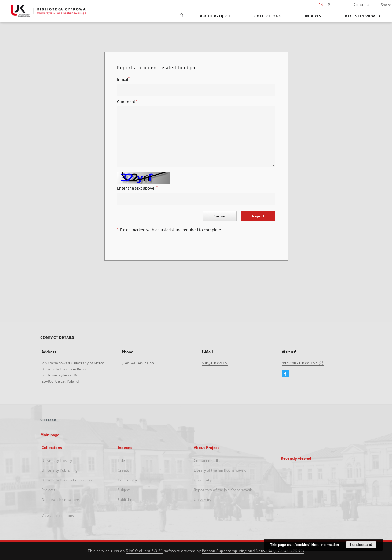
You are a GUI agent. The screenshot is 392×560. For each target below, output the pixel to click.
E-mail (123, 79)
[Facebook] (285, 374)
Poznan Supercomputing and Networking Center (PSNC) (253, 551)
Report (258, 216)
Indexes (313, 16)
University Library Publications (68, 480)
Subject (124, 490)
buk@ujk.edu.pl (215, 363)
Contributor (128, 480)
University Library (57, 460)
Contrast (361, 4)
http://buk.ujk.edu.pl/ (303, 363)
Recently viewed (363, 16)
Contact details (207, 460)
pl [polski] (330, 5)
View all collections (58, 515)
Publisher (126, 500)
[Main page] (181, 16)
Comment (127, 102)
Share (386, 5)
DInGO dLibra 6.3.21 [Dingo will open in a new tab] (145, 551)
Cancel (220, 216)
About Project (215, 16)
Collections (268, 16)
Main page (50, 435)
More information (325, 545)
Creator (124, 470)
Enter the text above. (137, 188)
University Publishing (60, 470)
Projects (49, 490)
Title (121, 460)
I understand (361, 545)
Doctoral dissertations (61, 500)
